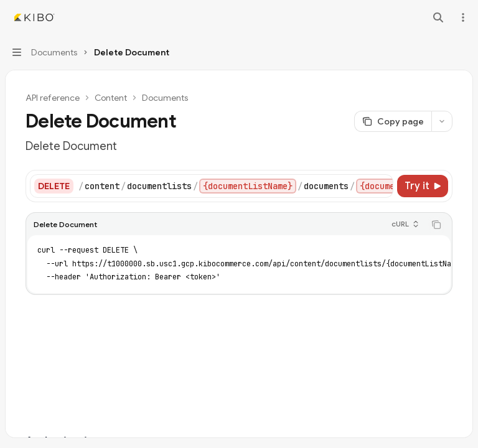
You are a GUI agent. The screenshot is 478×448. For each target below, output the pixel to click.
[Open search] (438, 17)
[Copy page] (393, 121)
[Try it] (423, 186)
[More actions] (462, 17)
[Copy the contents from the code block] (436, 225)
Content (111, 98)
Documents (165, 98)
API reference (53, 98)
